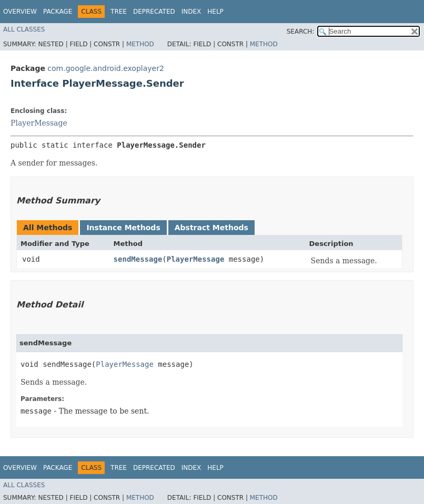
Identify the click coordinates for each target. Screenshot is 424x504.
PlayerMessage (39, 123)
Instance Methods (123, 228)
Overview (20, 12)
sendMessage (138, 259)
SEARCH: (301, 32)
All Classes (24, 29)
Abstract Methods (211, 228)
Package (58, 12)
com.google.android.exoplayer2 (106, 68)
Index (191, 12)
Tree (119, 12)
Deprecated (154, 12)
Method (140, 44)
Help (215, 12)
